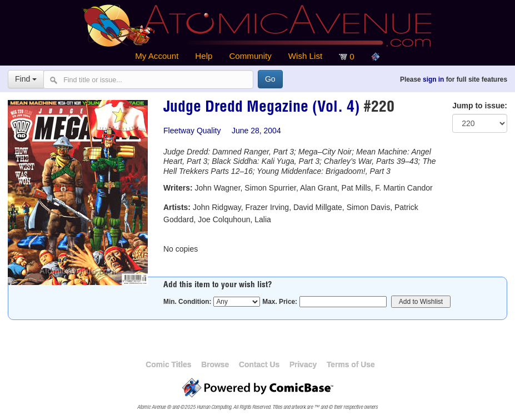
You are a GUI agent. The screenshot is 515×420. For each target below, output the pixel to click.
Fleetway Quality (192, 131)
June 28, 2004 (256, 131)
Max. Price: (280, 302)
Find (26, 79)
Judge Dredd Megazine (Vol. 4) (261, 108)
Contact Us (259, 364)
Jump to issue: (480, 106)
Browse (215, 364)
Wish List (305, 56)
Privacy (303, 364)
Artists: (177, 207)
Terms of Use (351, 364)
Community (250, 56)
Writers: (178, 188)
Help (204, 56)
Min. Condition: (187, 302)
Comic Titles (168, 364)
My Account (157, 56)
